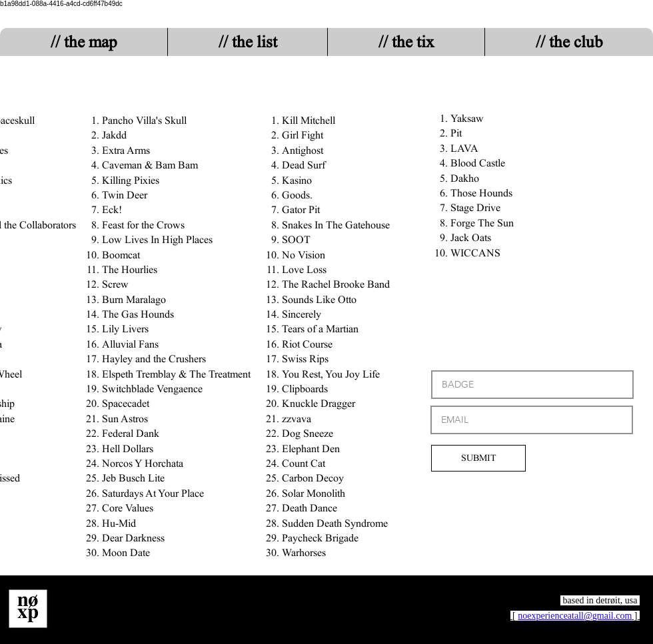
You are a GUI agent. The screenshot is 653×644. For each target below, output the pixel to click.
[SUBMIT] (478, 458)
